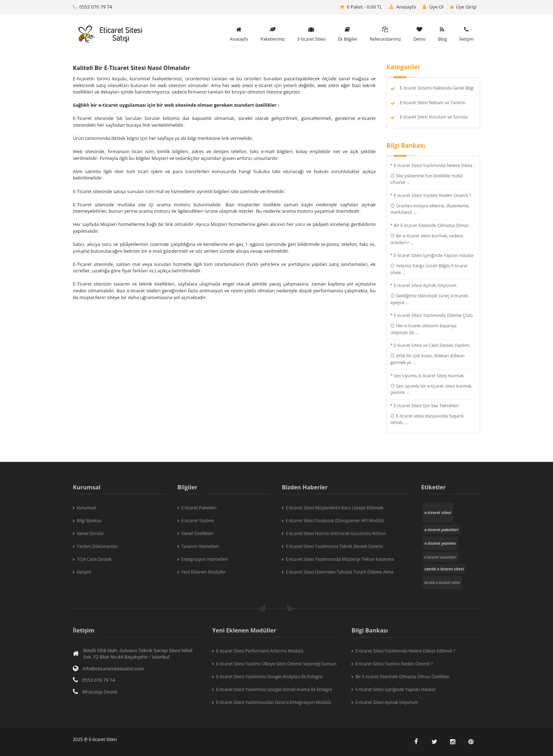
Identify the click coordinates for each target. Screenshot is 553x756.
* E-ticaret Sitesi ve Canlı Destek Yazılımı (430, 345)
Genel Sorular (90, 533)
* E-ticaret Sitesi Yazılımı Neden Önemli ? (431, 195)
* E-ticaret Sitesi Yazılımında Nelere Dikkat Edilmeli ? (442, 165)
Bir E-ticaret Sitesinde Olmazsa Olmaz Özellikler (403, 677)
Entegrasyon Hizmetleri (205, 559)
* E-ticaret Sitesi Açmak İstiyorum (424, 285)
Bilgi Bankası (89, 521)
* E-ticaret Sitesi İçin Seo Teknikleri (425, 406)
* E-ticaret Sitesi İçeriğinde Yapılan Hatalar (432, 255)
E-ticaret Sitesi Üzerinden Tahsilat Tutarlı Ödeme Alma (340, 572)
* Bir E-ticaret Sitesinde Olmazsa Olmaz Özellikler (439, 225)
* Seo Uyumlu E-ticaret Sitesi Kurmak (427, 376)
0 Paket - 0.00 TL (365, 7)
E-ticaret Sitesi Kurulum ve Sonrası (434, 117)
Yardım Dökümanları (97, 546)
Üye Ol (433, 7)
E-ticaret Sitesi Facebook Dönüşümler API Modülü (335, 521)
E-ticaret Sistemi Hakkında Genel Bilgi (437, 88)
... (408, 182)
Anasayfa (403, 7)
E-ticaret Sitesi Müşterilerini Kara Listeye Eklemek (335, 508)
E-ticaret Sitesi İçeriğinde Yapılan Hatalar (396, 689)
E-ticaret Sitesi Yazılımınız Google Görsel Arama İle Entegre (274, 689)
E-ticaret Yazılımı (198, 521)
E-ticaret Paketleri (199, 508)
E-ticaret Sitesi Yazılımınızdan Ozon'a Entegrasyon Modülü (274, 702)
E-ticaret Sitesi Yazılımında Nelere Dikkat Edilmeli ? (405, 651)
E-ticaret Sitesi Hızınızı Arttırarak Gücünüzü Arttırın (336, 533)
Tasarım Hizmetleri (200, 546)
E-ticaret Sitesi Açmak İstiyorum (387, 702)
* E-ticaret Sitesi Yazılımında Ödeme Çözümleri (437, 315)
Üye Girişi (464, 7)
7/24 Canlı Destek (94, 559)
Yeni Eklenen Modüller (204, 572)
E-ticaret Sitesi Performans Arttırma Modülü (260, 651)
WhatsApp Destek (100, 692)
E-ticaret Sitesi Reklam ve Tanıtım (433, 103)
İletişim (84, 572)
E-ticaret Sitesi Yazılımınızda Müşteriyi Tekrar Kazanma (340, 559)
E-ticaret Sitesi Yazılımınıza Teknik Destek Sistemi (334, 546)
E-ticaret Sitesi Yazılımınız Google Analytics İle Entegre (269, 677)
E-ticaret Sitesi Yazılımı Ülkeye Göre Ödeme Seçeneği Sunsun (276, 664)
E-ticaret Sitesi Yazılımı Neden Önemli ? (394, 664)
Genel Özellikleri (198, 533)
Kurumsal (86, 508)
